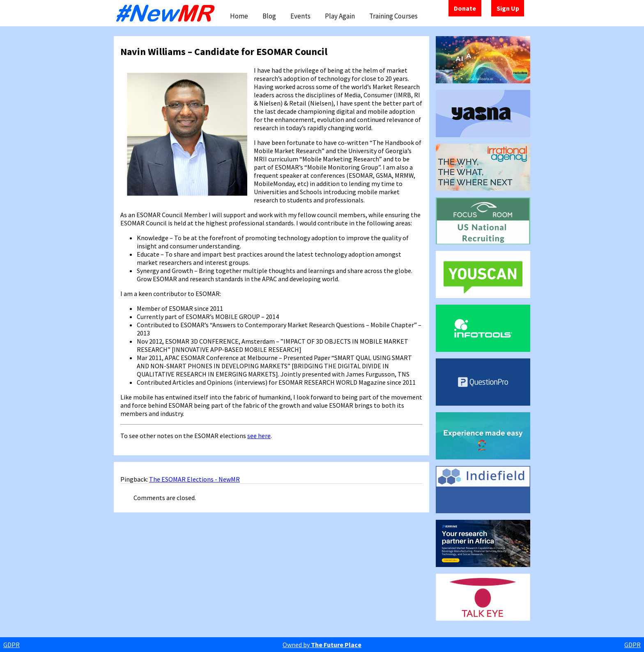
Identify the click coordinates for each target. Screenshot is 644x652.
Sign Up (508, 8)
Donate (465, 8)
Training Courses (393, 16)
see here (259, 436)
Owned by (322, 645)
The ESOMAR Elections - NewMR (194, 479)
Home (239, 16)
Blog (269, 16)
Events (300, 16)
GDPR (11, 645)
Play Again (340, 16)
